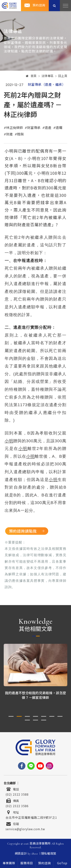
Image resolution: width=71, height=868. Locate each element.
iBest (35, 854)
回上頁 (63, 76)
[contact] (44, 863)
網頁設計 (21, 854)
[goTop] (62, 863)
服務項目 (27, 863)
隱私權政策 (49, 854)
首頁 (31, 76)
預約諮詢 (39, 5)
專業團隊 (9, 863)
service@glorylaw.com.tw (25, 829)
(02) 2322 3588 (17, 794)
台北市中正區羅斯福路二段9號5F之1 (31, 817)
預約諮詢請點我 (23, 531)
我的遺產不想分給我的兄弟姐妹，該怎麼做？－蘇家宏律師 (35, 695)
